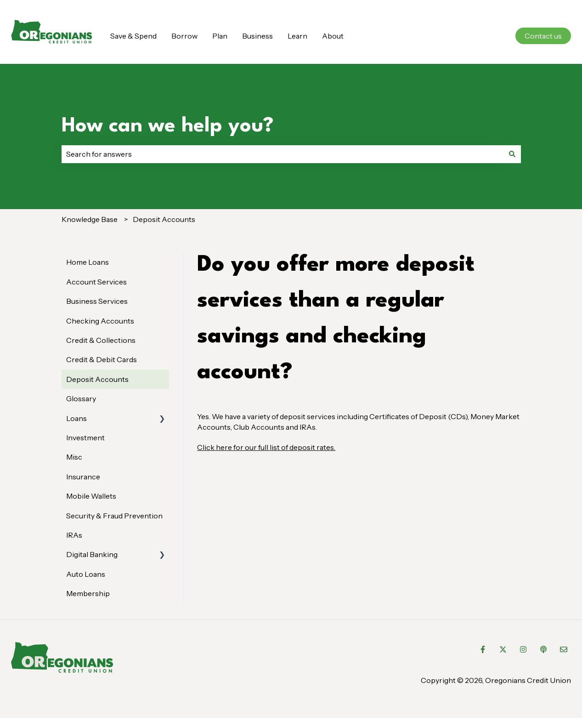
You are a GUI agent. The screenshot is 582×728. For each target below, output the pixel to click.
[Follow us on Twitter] (503, 649)
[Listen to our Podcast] (543, 649)
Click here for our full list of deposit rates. (266, 447)
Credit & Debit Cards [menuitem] (102, 359)
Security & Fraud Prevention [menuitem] (114, 516)
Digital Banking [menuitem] (92, 554)
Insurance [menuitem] (83, 477)
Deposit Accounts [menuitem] (97, 379)
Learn (297, 36)
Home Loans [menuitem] (88, 262)
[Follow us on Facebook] (483, 649)
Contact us (543, 36)
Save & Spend (133, 36)
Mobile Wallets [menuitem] (91, 496)
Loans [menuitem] (76, 418)
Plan (220, 36)
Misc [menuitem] (74, 457)
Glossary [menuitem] (81, 398)
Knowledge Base (90, 219)
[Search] (512, 154)
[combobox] (283, 154)
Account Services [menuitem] (96, 282)
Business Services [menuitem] (97, 301)
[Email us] (564, 649)
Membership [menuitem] (88, 593)
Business (257, 36)
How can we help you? (168, 126)
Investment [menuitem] (85, 438)
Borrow (184, 36)
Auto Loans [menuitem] (86, 574)
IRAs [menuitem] (74, 535)
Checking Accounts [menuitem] (100, 321)
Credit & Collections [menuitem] (101, 340)
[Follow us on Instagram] (523, 649)
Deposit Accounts (164, 219)
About (333, 36)
